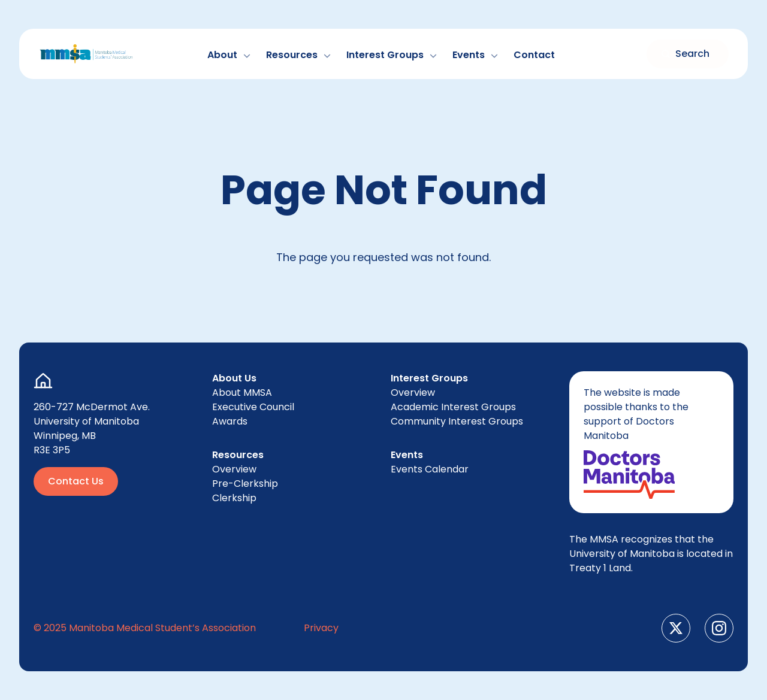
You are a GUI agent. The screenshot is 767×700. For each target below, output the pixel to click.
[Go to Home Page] (86, 54)
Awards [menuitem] (230, 421)
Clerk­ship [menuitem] (234, 498)
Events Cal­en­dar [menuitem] (430, 469)
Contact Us (76, 481)
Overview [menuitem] (234, 469)
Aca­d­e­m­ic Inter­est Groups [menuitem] (453, 407)
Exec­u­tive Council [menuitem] (253, 407)
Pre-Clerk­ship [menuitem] (245, 484)
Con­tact (534, 55)
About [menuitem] (242, 393)
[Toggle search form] (688, 54)
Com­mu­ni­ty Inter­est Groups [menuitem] (457, 421)
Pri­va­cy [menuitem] (321, 628)
